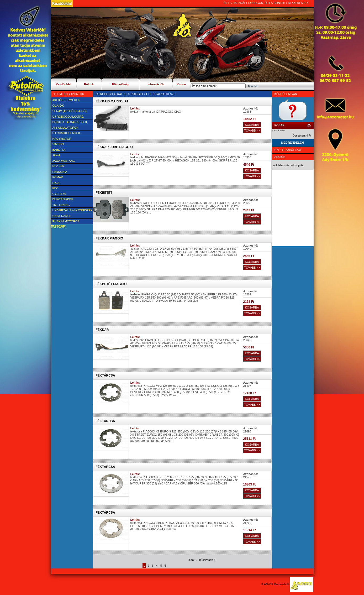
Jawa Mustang (64, 161)
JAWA (56, 155)
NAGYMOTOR (62, 139)
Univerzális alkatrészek (73, 210)
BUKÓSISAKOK (63, 199)
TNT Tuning (61, 205)
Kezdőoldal (64, 84)
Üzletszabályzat (288, 150)
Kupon (181, 84)
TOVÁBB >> (252, 131)
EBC (56, 188)
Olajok (58, 106)
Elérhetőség (120, 84)
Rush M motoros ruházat (65, 222)
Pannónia (60, 172)
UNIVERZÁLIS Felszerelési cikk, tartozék (66, 216)
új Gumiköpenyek (66, 133)
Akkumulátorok (65, 128)
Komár (58, 177)
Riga (56, 183)
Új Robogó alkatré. (68, 117)
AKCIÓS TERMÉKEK (66, 100)
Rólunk (89, 84)
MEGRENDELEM (293, 143)
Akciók (280, 157)
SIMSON (58, 144)
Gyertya (59, 194)
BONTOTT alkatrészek (70, 122)
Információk (156, 84)
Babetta (59, 150)
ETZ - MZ (59, 166)
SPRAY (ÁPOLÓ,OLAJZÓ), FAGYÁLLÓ (69, 112)
